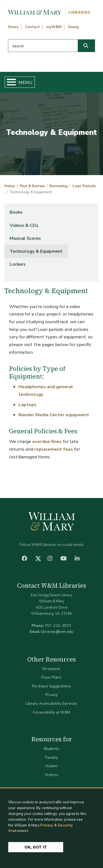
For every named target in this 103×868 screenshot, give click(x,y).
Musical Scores (25, 238)
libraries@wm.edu (57, 632)
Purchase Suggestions (51, 686)
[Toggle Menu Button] (9, 82)
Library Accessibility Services (51, 704)
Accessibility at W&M (51, 712)
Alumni (52, 766)
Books (16, 212)
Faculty (51, 757)
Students (51, 749)
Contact (32, 27)
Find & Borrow (32, 186)
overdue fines (47, 441)
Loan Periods (84, 186)
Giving (73, 27)
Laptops (27, 405)
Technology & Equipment (36, 251)
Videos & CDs (24, 225)
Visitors (51, 775)
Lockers (18, 264)
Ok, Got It (36, 850)
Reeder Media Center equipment (54, 415)
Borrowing (59, 186)
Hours (13, 27)
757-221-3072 (58, 626)
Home (10, 186)
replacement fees (54, 449)
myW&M (54, 27)
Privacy (52, 695)
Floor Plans (52, 677)
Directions (51, 669)
